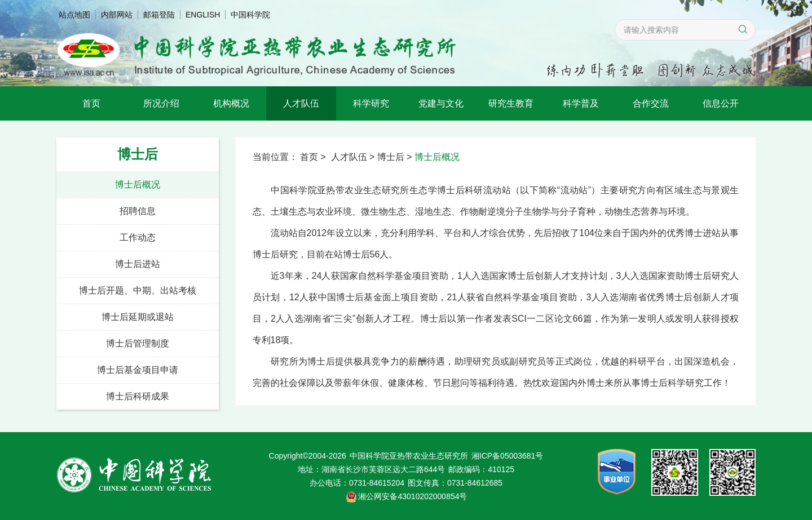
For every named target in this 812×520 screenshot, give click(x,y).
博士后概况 (138, 185)
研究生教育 (511, 103)
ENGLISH (203, 15)
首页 (91, 103)
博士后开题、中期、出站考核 (138, 290)
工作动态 (138, 237)
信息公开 (721, 103)
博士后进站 (138, 264)
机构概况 (231, 103)
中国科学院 (250, 15)
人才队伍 (301, 103)
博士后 (391, 157)
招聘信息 (138, 211)
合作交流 (651, 103)
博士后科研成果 (138, 396)
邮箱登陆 (159, 15)
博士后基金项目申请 (138, 370)
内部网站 (117, 15)
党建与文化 (441, 103)
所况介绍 (161, 103)
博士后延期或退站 (138, 317)
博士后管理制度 (138, 343)
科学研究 (371, 103)
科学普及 (581, 103)
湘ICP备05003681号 (507, 456)
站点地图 (74, 15)
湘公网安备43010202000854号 (412, 496)
